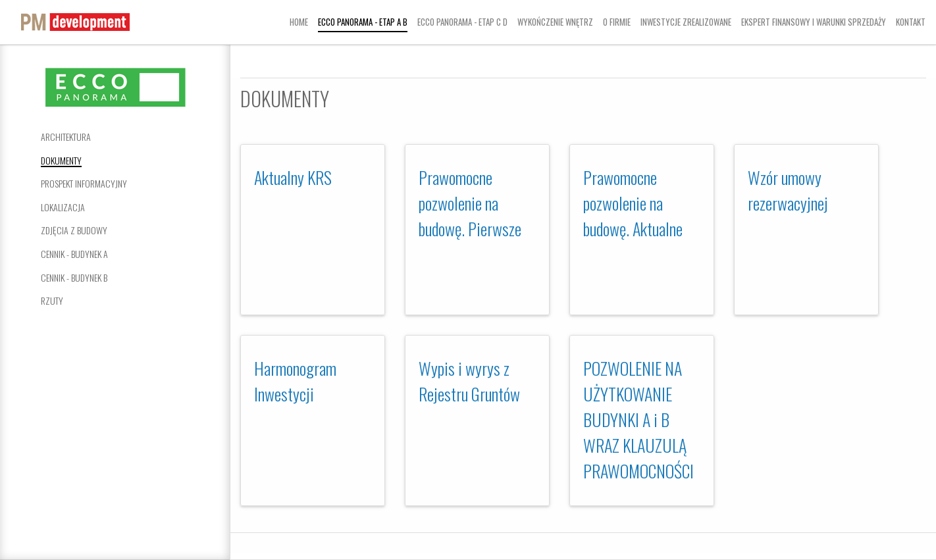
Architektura (66, 137)
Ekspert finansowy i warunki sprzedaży (814, 22)
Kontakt (911, 22)
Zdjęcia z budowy (74, 230)
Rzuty (52, 300)
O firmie (617, 22)
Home (299, 22)
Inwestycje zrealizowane (686, 22)
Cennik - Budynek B (74, 277)
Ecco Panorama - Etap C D (462, 22)
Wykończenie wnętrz (555, 22)
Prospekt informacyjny (84, 183)
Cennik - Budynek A (74, 254)
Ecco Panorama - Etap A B (363, 22)
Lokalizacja (63, 207)
